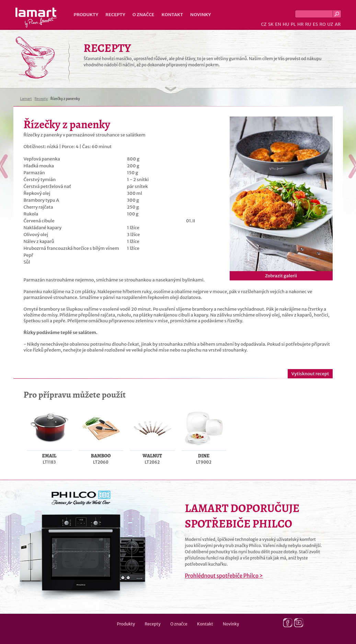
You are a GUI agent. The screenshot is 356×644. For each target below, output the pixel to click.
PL (293, 24)
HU (286, 24)
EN (278, 24)
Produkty (86, 15)
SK (271, 24)
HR (300, 24)
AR (338, 24)
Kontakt (172, 15)
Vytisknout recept (310, 374)
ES (315, 24)
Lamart (36, 18)
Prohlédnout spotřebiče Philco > (224, 576)
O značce (143, 15)
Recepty (115, 15)
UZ (330, 24)
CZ (264, 24)
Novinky (200, 15)
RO (322, 24)
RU (308, 24)
